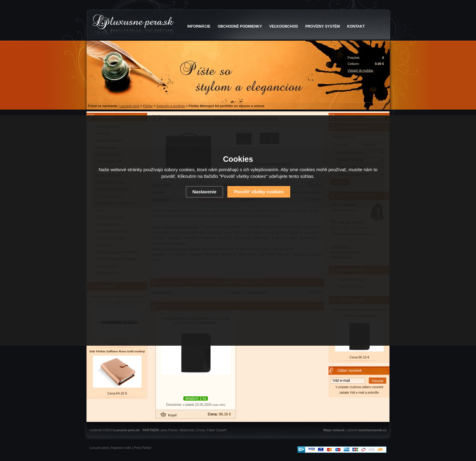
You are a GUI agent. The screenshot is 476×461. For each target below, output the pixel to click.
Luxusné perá (129, 106)
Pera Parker (143, 448)
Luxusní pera (99, 448)
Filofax (148, 106)
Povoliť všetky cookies (259, 192)
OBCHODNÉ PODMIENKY (240, 26)
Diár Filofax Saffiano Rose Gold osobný (117, 351)
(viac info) (219, 405)
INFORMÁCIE (199, 26)
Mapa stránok (334, 430)
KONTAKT (356, 26)
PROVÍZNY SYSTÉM (323, 26)
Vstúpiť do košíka (360, 70)
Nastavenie (204, 192)
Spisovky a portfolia (171, 106)
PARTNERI (151, 430)
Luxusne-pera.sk (127, 430)
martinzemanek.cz (372, 430)
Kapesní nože (121, 448)
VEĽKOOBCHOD (284, 26)
